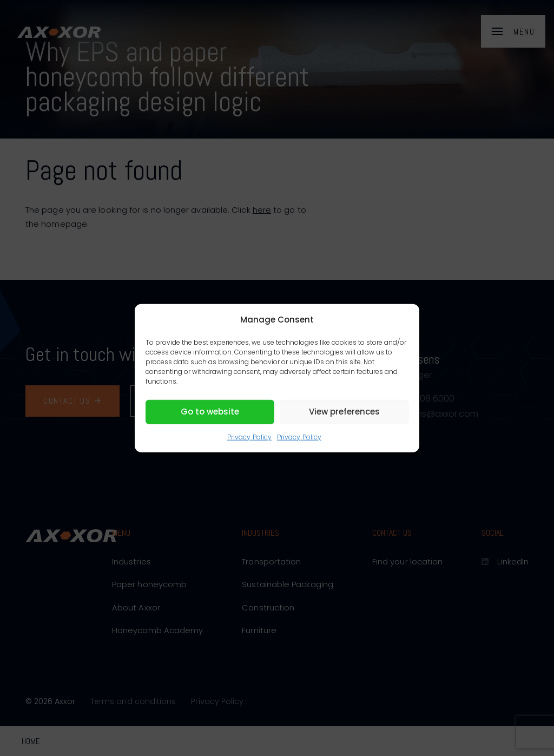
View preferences (344, 412)
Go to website (210, 412)
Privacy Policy (249, 436)
